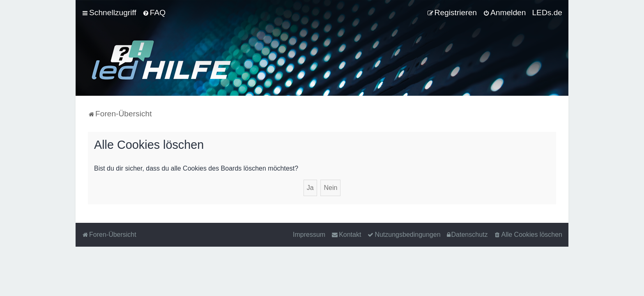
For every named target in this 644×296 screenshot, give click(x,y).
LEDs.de (547, 13)
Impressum (309, 235)
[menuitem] (154, 13)
